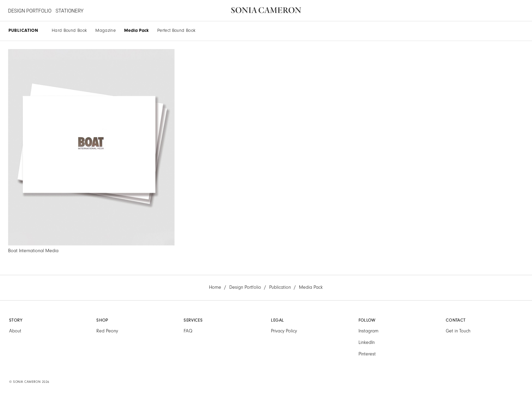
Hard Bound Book (69, 30)
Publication (280, 287)
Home (215, 287)
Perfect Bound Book (176, 30)
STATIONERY (70, 11)
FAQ (188, 331)
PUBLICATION (23, 30)
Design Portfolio (245, 287)
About (15, 331)
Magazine (106, 30)
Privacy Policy (284, 331)
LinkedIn (367, 343)
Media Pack (136, 30)
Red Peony (107, 331)
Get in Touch (458, 331)
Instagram (368, 331)
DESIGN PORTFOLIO (30, 11)
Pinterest (367, 354)
